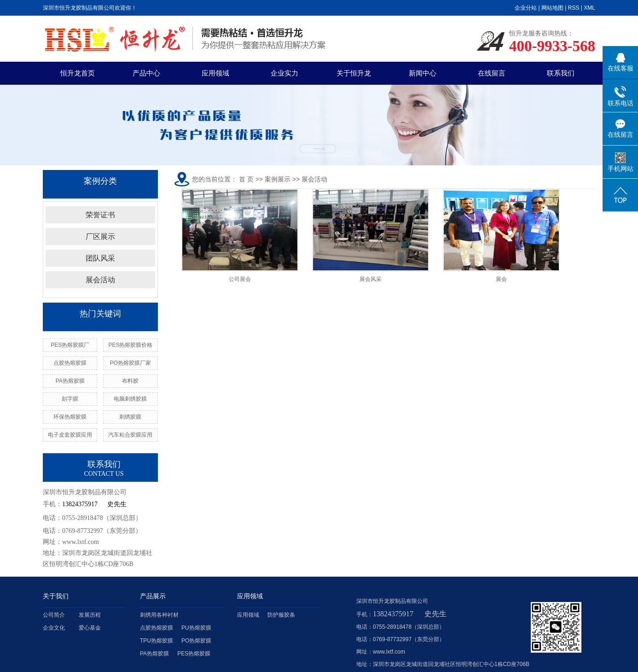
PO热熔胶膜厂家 (130, 363)
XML (589, 8)
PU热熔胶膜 (196, 628)
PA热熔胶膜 (70, 381)
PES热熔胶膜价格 (130, 345)
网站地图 (552, 8)
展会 (501, 279)
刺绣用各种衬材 (159, 615)
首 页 (246, 179)
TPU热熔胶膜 (157, 641)
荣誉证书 (100, 215)
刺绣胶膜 (130, 417)
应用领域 (215, 73)
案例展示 (278, 179)
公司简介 (54, 615)
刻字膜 (70, 399)
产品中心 (146, 73)
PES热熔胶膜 (194, 654)
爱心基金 (90, 628)
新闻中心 (423, 73)
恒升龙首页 (78, 73)
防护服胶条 (281, 615)
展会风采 (371, 279)
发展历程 (90, 615)
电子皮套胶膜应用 (70, 435)
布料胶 (130, 381)
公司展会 (240, 279)
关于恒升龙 (354, 73)
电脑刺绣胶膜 (130, 399)
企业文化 (54, 628)
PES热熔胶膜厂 (70, 345)
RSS (574, 8)
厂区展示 (100, 237)
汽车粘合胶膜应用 (130, 435)
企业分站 (526, 8)
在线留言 (492, 73)
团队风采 (100, 258)
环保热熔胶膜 (70, 417)
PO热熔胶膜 (196, 641)
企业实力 (284, 73)
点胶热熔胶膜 (70, 363)
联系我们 (561, 73)
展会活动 (100, 280)
